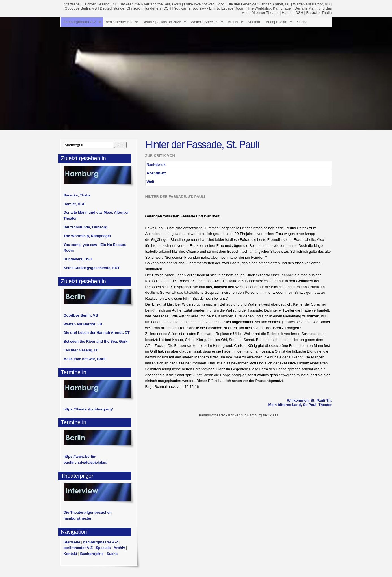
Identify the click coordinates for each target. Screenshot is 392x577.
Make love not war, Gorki (204, 4)
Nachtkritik (156, 165)
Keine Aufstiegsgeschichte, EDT (92, 268)
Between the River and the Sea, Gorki (150, 4)
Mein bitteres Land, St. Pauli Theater (300, 405)
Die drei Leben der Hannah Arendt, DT (259, 4)
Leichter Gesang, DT (99, 4)
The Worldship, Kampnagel (269, 8)
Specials (103, 548)
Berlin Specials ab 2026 (162, 22)
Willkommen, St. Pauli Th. (309, 400)
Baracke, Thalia (319, 13)
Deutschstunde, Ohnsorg (120, 8)
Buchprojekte (276, 22)
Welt (150, 182)
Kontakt (254, 22)
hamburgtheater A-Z (80, 22)
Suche (302, 22)
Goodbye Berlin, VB (81, 8)
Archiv (233, 22)
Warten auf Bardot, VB (311, 4)
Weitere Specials (204, 22)
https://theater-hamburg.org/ (88, 409)
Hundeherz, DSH (157, 8)
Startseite (72, 4)
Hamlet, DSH (293, 13)
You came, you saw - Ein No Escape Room (209, 8)
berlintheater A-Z (119, 22)
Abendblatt (156, 173)
